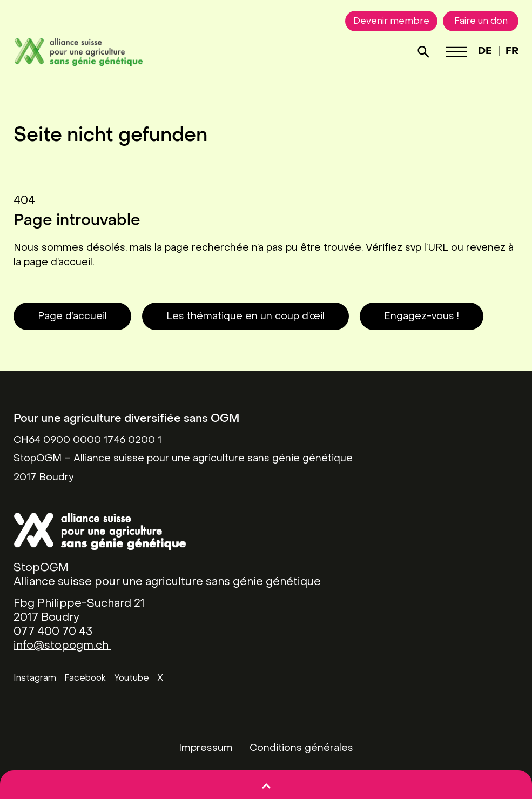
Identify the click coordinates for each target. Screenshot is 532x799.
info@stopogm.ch (62, 646)
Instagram (35, 679)
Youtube (132, 679)
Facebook (85, 679)
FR (512, 52)
